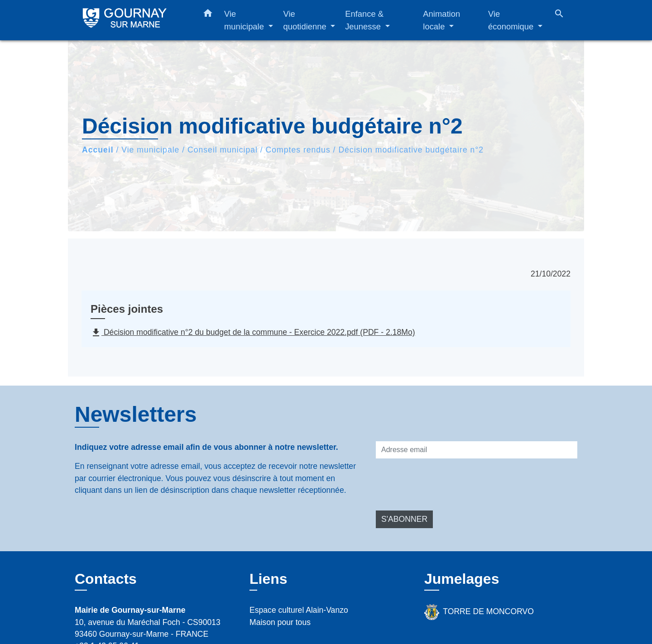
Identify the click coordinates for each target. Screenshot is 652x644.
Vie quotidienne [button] (306, 20)
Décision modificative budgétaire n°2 (411, 150)
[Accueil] (131, 20)
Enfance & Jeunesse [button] (364, 20)
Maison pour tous (280, 622)
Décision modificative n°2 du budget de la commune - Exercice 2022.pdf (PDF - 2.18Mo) (253, 333)
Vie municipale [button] (245, 20)
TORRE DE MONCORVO (479, 612)
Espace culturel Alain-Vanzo (299, 610)
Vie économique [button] (512, 20)
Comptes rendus (298, 150)
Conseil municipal (223, 150)
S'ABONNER (404, 519)
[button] (208, 15)
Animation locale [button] (441, 20)
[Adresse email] (477, 450)
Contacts (106, 579)
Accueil (98, 150)
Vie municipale (150, 150)
